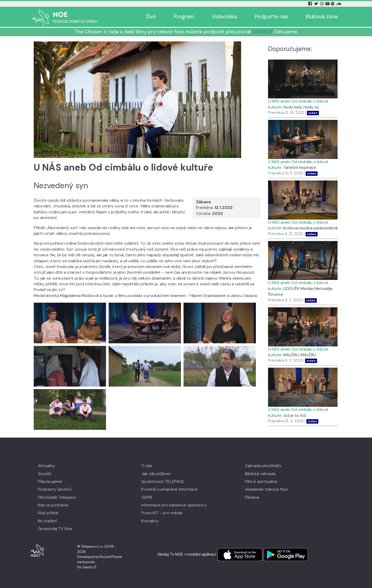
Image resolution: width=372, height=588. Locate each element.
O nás (147, 466)
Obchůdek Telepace (57, 497)
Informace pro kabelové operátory (174, 505)
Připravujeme (50, 481)
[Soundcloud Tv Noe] (339, 4)
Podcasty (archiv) (55, 489)
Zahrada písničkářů (263, 466)
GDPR (147, 497)
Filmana (252, 497)
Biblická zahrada (260, 474)
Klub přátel (48, 513)
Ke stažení (47, 521)
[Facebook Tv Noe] (311, 4)
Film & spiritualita (261, 481)
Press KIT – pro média (162, 513)
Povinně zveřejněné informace (169, 489)
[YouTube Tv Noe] (328, 4)
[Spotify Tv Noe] (333, 4)
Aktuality (46, 466)
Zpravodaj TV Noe (55, 529)
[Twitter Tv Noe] (317, 4)
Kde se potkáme (53, 505)
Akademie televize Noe (266, 489)
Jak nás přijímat (156, 474)
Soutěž (44, 474)
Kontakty (150, 521)
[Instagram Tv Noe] (322, 4)
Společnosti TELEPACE (163, 481)
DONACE (262, 32)
